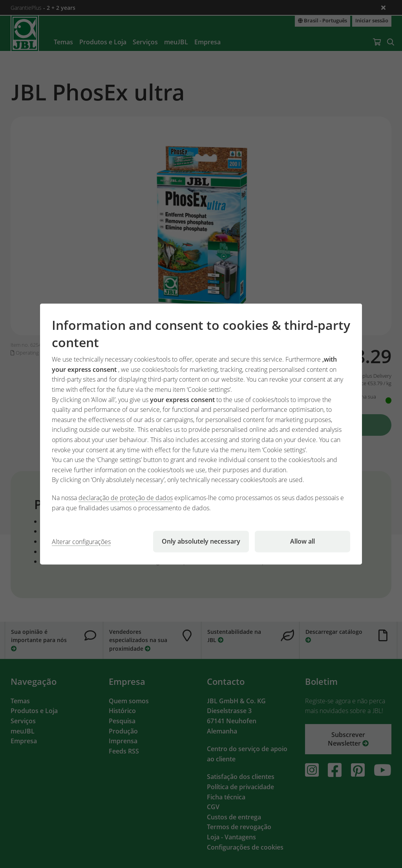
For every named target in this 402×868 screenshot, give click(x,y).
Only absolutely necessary (201, 541)
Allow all (302, 541)
